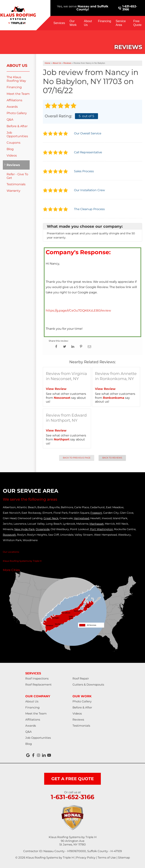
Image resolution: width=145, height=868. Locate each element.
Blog (10, 149)
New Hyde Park (24, 529)
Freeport (96, 513)
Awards (12, 107)
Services (59, 23)
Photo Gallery (17, 113)
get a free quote (73, 779)
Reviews (13, 165)
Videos (12, 155)
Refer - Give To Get (17, 176)
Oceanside (43, 529)
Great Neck (51, 518)
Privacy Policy (86, 857)
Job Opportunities (17, 134)
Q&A (10, 120)
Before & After (17, 126)
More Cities (11, 570)
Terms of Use (107, 857)
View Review (56, 389)
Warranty (13, 191)
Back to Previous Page (77, 458)
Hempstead (81, 518)
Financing (105, 21)
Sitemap (124, 857)
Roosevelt (9, 535)
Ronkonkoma (114, 398)
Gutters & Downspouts (88, 685)
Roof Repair (81, 678)
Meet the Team (18, 94)
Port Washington (101, 529)
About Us (88, 23)
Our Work (73, 23)
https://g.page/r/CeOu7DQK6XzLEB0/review (78, 311)
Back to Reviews (112, 458)
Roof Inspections (37, 678)
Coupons (13, 143)
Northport (62, 439)
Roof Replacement (38, 685)
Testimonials (16, 184)
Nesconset (62, 398)
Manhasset (97, 524)
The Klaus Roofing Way (16, 79)
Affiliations (14, 100)
